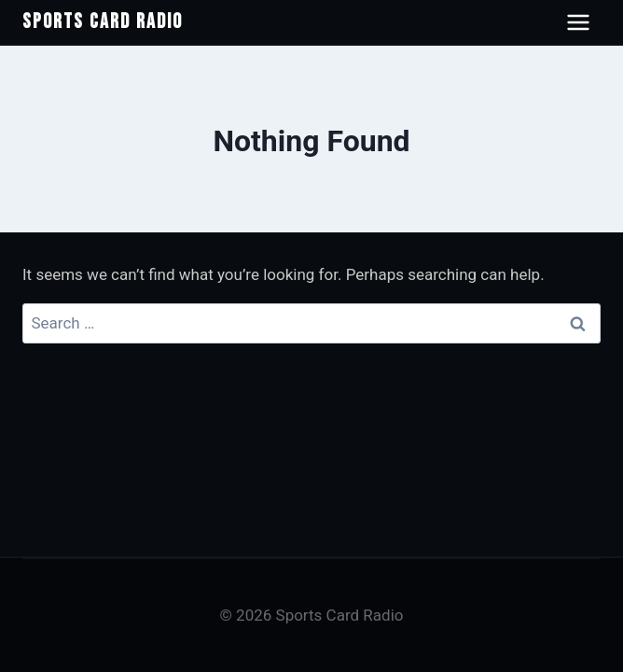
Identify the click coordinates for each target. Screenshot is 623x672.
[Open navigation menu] (578, 22)
